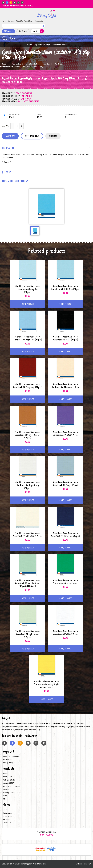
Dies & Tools (7, 777)
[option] (47, 206)
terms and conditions (15, 181)
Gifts (4, 799)
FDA (89, 864)
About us (6, 810)
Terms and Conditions (11, 756)
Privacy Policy (8, 763)
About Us (20, 21)
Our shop (11, 21)
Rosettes (6, 789)
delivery (7, 173)
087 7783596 (47, 835)
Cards (5, 796)
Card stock (46, 64)
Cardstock (59, 64)
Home (4, 21)
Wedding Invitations (10, 792)
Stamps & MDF (8, 783)
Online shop (7, 813)
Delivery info (7, 760)
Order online (16, 64)
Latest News (29, 21)
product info (10, 148)
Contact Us (39, 21)
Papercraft (7, 774)
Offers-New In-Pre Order (12, 786)
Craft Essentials (32, 64)
